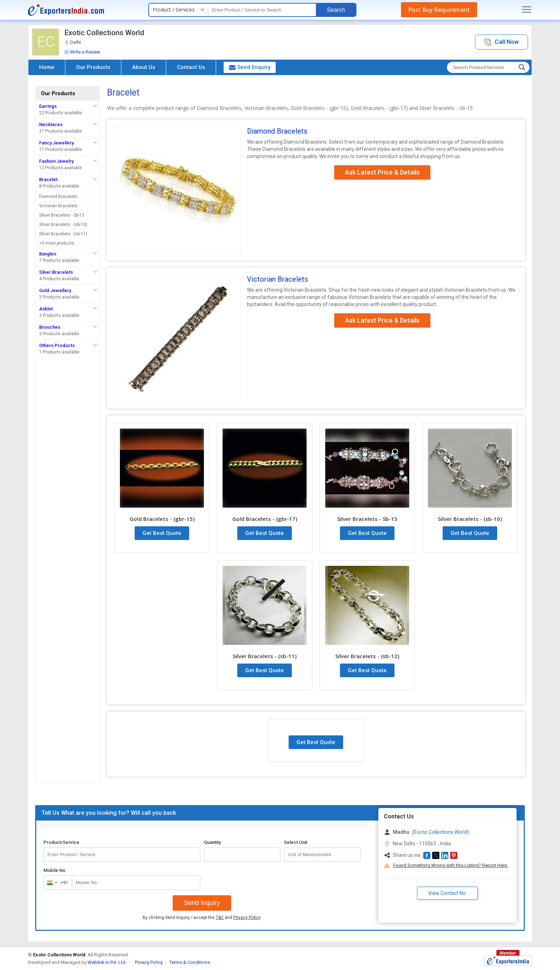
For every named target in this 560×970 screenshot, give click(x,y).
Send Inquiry (202, 903)
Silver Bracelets (56, 272)
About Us (144, 67)
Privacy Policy (247, 918)
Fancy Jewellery (56, 143)
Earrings (48, 106)
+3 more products (57, 243)
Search (336, 10)
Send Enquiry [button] (250, 67)
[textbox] (262, 10)
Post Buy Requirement (439, 10)
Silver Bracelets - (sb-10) (63, 225)
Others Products (57, 345)
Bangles (48, 254)
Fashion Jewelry (56, 161)
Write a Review (82, 52)
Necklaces (51, 124)
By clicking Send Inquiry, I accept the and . (202, 918)
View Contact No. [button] (447, 893)
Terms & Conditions (190, 962)
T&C (220, 918)
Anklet (46, 309)
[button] (501, 42)
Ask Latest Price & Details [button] (382, 172)
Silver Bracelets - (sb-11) (63, 234)
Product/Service (61, 842)
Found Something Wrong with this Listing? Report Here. (451, 865)
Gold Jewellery (55, 290)
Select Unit (296, 842)
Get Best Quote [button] (162, 533)
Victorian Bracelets (58, 206)
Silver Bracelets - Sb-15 (62, 215)
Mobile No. (55, 870)
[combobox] (56, 883)
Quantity (212, 842)
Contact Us (191, 67)
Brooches (50, 327)
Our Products (93, 67)
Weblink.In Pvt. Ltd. (107, 962)
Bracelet (48, 179)
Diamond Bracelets (58, 197)
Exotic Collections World (104, 33)
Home (47, 67)
